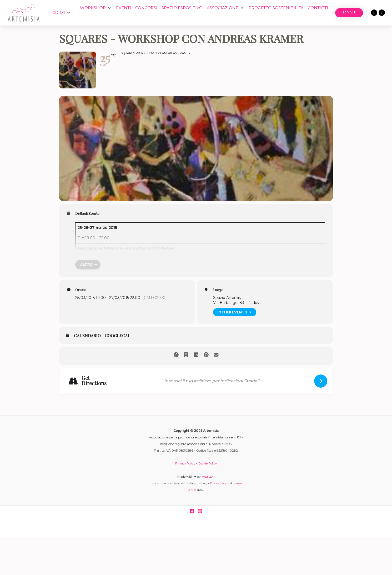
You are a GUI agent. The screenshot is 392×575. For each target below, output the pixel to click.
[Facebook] (192, 511)
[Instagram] (200, 511)
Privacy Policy (184, 464)
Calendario (87, 336)
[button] (62, 13)
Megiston (208, 477)
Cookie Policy (208, 464)
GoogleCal (117, 336)
